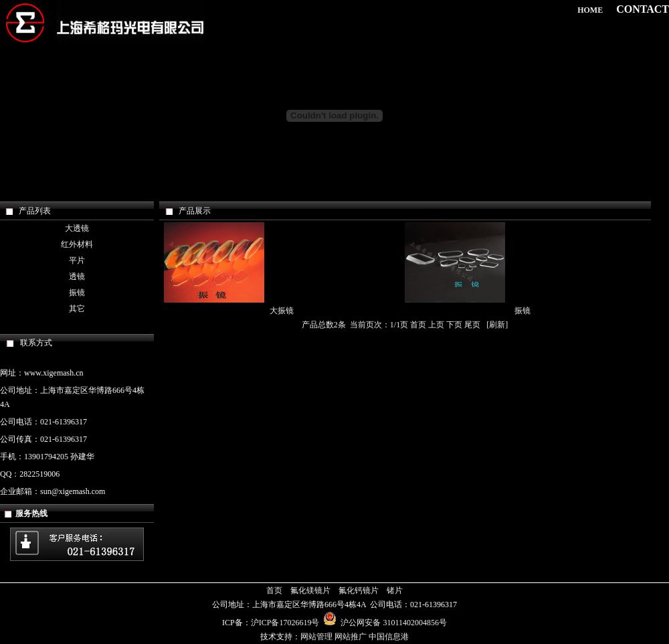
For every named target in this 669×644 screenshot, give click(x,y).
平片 (77, 260)
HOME (590, 10)
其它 (77, 309)
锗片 (395, 590)
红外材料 (77, 244)
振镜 (77, 293)
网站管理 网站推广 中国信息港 (355, 637)
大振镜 (282, 311)
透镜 (77, 276)
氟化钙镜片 (359, 590)
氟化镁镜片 (310, 590)
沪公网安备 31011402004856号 (385, 623)
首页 (274, 590)
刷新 (497, 325)
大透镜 (77, 228)
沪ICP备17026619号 (285, 623)
